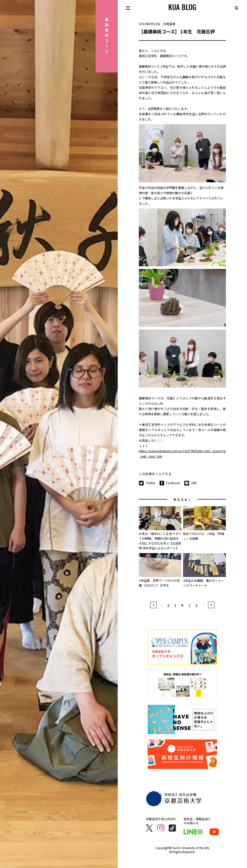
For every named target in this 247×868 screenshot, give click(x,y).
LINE (191, 483)
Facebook (170, 483)
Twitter (147, 483)
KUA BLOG (182, 7)
